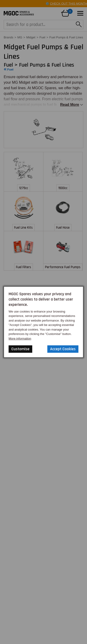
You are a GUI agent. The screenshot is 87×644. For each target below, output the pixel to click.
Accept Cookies (63, 349)
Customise (20, 349)
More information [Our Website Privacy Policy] (20, 339)
